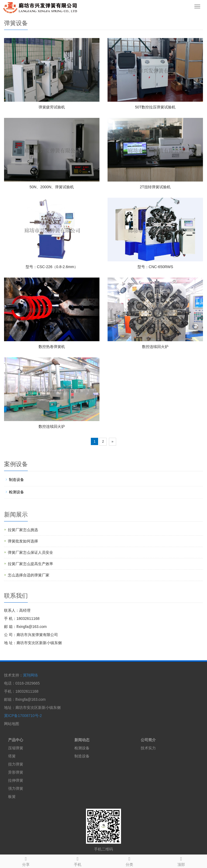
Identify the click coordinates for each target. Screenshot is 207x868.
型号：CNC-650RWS (155, 267)
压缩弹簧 (16, 748)
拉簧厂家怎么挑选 (23, 530)
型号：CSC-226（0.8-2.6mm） (52, 267)
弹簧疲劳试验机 (52, 107)
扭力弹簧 (16, 764)
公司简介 (148, 740)
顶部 (181, 861)
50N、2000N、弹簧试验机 (52, 187)
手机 (78, 861)
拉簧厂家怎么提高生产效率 (30, 564)
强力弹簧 (16, 788)
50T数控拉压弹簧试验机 (155, 107)
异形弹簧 (16, 772)
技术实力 (148, 748)
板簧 (12, 797)
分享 (26, 861)
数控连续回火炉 (155, 347)
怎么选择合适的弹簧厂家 (29, 575)
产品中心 (16, 740)
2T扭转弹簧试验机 (155, 187)
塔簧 (12, 756)
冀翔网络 (30, 675)
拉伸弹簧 (16, 780)
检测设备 (16, 492)
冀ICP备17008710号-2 (23, 716)
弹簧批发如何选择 (23, 541)
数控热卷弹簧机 (52, 347)
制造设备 (16, 480)
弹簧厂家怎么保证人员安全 (30, 552)
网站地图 (12, 724)
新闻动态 (82, 740)
